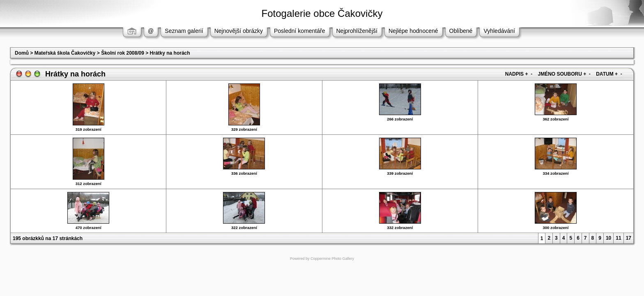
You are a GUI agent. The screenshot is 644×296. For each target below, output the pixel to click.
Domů (22, 53)
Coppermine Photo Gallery (332, 259)
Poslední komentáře (300, 31)
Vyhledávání (499, 31)
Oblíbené (461, 31)
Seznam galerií (184, 31)
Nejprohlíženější (357, 31)
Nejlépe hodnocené (413, 31)
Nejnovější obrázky (239, 31)
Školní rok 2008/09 (123, 53)
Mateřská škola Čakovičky (65, 53)
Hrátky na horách (170, 53)
